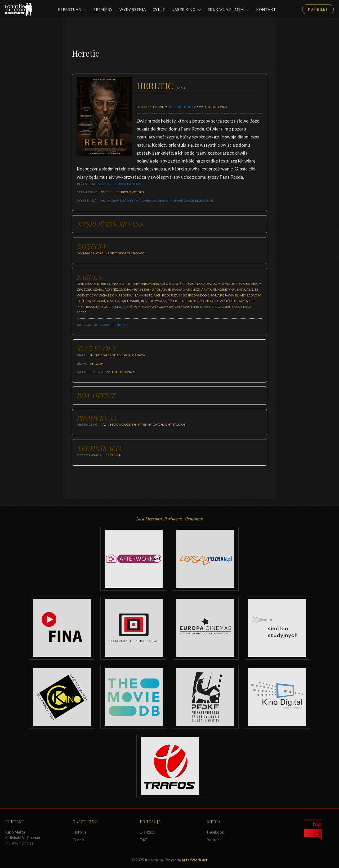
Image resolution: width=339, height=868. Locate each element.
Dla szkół (148, 832)
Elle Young (205, 201)
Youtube (214, 840)
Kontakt (266, 10)
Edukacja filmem (229, 10)
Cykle (159, 10)
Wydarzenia (133, 10)
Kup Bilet (318, 9)
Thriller (189, 107)
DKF (144, 840)
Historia (79, 832)
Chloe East (160, 201)
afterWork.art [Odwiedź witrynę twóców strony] (195, 860)
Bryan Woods (129, 184)
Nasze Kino (186, 10)
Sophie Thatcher (136, 201)
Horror (174, 107)
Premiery (103, 10)
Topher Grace (182, 201)
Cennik (78, 840)
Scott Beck (107, 184)
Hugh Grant (111, 201)
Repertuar (72, 10)
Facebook (215, 832)
